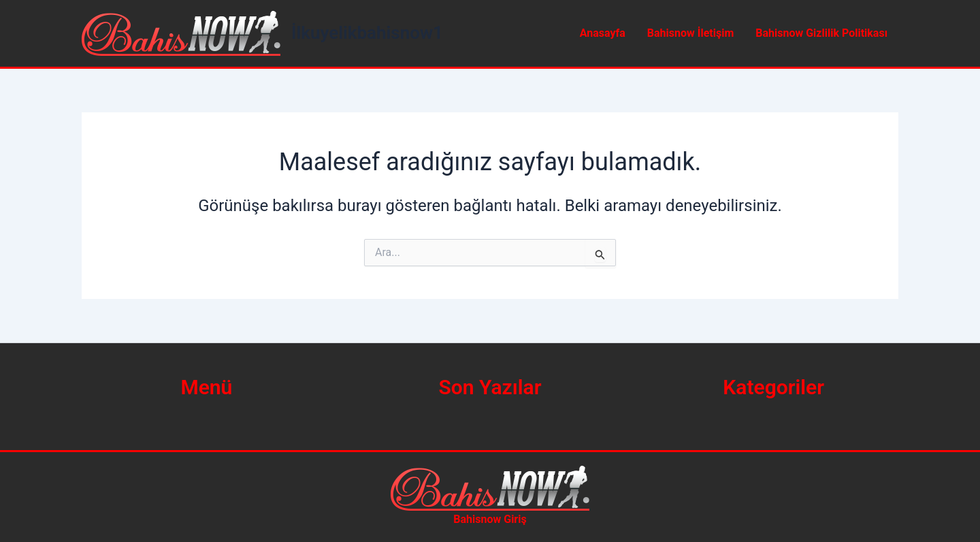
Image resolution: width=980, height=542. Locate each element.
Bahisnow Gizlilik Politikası (821, 33)
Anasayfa (603, 33)
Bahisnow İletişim (690, 33)
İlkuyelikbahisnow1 (367, 33)
